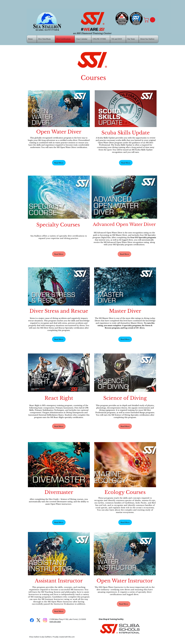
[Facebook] (32, 620)
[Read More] (59, 163)
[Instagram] (45, 620)
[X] (38, 620)
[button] (150, 20)
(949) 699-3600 (55, 622)
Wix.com (71, 637)
